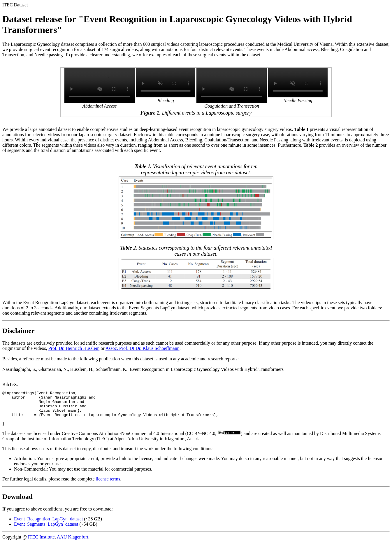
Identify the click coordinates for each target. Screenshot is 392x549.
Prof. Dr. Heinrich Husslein (74, 348)
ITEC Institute (41, 544)
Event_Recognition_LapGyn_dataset (48, 526)
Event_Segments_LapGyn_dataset (46, 531)
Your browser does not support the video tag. (100, 85)
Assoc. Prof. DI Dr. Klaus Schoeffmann (143, 348)
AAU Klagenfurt (73, 544)
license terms (108, 486)
